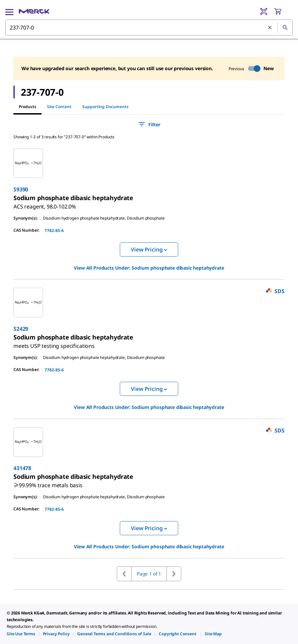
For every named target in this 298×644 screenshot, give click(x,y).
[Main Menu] (9, 11)
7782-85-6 (54, 231)
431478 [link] (22, 468)
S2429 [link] (21, 329)
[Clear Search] (270, 28)
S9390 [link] (21, 189)
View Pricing (149, 249)
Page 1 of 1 (149, 574)
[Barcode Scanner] (264, 11)
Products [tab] (28, 107)
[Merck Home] (34, 11)
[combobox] (149, 28)
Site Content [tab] (59, 107)
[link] (45, 204)
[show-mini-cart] (283, 11)
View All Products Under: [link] (149, 268)
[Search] (285, 28)
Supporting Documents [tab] (105, 107)
